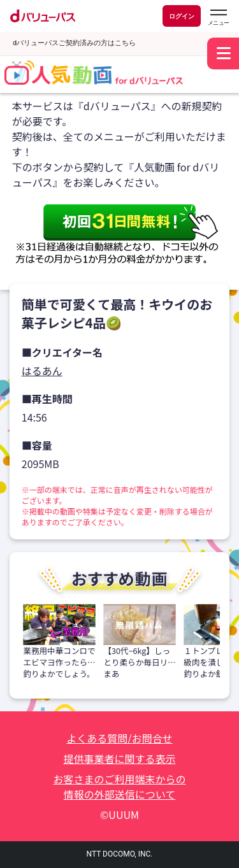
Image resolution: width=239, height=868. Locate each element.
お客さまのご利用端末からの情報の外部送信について (119, 786)
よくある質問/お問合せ (119, 738)
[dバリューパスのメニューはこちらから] (218, 18)
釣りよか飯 (204, 674)
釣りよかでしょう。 (59, 674)
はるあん (42, 371)
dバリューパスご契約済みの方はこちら (74, 43)
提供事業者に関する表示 (119, 758)
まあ (111, 674)
